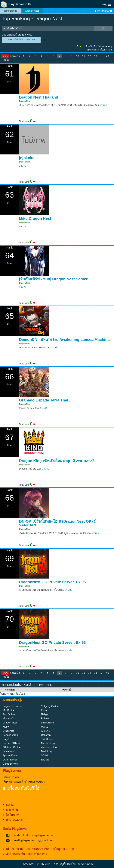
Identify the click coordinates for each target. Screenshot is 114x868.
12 (90, 56)
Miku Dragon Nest (35, 218)
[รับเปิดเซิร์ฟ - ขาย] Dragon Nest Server (53, 279)
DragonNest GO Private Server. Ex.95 (52, 642)
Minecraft (8, 719)
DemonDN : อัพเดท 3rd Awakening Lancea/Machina (64, 340)
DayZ (6, 739)
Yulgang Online (50, 706)
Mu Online (9, 710)
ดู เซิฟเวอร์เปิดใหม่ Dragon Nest (21, 40)
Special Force (10, 756)
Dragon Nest (32, 11)
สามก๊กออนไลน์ (49, 747)
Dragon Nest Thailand (39, 97)
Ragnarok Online (12, 706)
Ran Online (9, 714)
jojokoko (27, 158)
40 (107, 56)
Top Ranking (10, 11)
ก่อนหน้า (15, 56)
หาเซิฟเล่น (12, 810)
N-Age (45, 714)
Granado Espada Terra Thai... (45, 400)
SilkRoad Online (12, 747)
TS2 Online (47, 739)
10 (78, 56)
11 (84, 56)
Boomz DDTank (12, 743)
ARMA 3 (46, 731)
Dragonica (9, 731)
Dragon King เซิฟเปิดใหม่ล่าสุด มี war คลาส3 (57, 461)
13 (96, 56)
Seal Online (47, 723)
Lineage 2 (8, 752)
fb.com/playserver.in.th (41, 835)
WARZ (45, 727)
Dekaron (46, 735)
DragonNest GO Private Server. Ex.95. (53, 582)
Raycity (45, 760)
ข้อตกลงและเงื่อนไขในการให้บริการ (27, 854)
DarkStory (47, 752)
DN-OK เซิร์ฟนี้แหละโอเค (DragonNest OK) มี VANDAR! (58, 523)
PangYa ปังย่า (10, 735)
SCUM (44, 756)
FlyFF (6, 727)
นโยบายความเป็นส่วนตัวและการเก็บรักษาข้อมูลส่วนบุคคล (40, 849)
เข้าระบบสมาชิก (15, 820)
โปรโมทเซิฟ (13, 815)
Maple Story (48, 743)
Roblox (45, 719)
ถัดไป (6, 60)
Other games (10, 760)
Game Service (10, 764)
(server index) (86, 864)
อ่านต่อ (103, 105)
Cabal (44, 710)
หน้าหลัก (11, 805)
